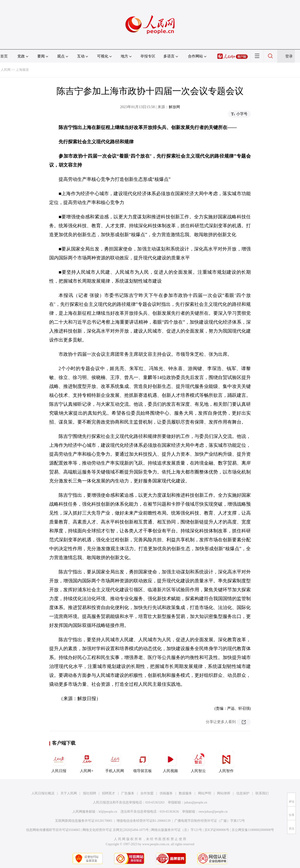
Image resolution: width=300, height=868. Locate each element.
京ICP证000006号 (217, 830)
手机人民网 (115, 762)
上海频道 (22, 70)
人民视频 (170, 762)
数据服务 (185, 793)
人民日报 (59, 762)
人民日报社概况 (43, 793)
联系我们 (262, 793)
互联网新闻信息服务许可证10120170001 (84, 821)
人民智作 (226, 762)
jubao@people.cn (196, 802)
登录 (289, 56)
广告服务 (128, 793)
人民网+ (87, 762)
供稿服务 (166, 793)
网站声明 (205, 793)
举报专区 (148, 56)
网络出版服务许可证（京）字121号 (177, 830)
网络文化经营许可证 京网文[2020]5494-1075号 (116, 830)
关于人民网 (69, 793)
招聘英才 (109, 793)
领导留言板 (142, 762)
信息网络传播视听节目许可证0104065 (53, 830)
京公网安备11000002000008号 (253, 830)
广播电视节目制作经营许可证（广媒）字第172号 (210, 821)
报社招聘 (90, 793)
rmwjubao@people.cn (213, 812)
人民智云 (198, 762)
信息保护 (243, 793)
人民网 (6, 70)
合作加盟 (147, 793)
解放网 (174, 107)
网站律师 (224, 793)
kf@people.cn (108, 812)
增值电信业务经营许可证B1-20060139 (144, 821)
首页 (4, 56)
